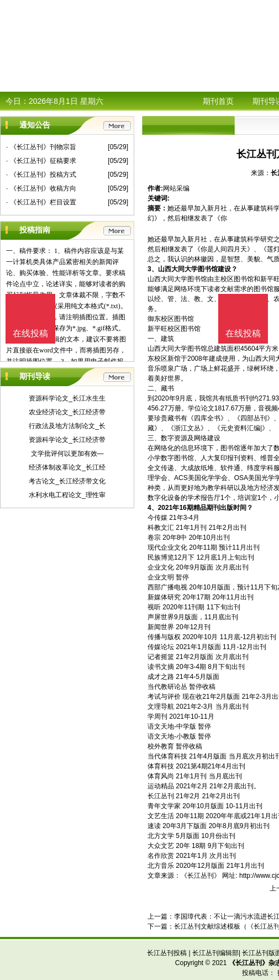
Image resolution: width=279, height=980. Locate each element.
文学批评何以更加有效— (67, 454)
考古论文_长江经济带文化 (67, 481)
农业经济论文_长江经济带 (67, 412)
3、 (153, 269)
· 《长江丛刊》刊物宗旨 (41, 147)
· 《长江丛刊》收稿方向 (41, 188)
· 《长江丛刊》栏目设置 (41, 202)
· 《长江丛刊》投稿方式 (41, 175)
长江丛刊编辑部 (215, 953)
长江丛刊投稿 (167, 953)
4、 (153, 508)
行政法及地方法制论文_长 (67, 426)
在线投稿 (243, 333)
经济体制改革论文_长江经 (67, 467)
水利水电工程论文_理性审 (67, 495)
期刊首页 (218, 101)
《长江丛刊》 (201, 876)
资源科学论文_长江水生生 (67, 398)
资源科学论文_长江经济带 (67, 440)
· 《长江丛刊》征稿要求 (41, 161)
